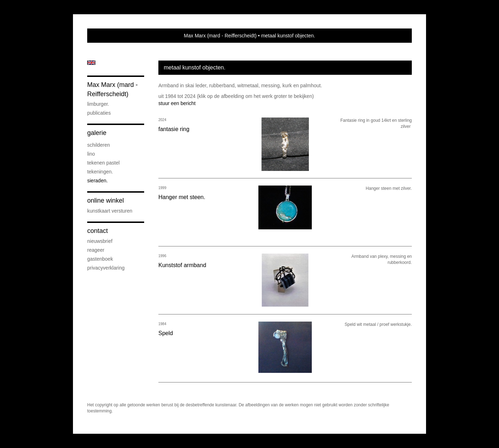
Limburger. (98, 104)
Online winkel (106, 200)
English (91, 63)
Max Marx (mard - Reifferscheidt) (220, 36)
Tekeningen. (100, 172)
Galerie (97, 133)
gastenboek (100, 259)
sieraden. (98, 181)
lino (91, 154)
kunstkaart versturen (110, 211)
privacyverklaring (106, 268)
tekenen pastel (103, 163)
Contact (98, 231)
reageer (96, 250)
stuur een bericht (177, 103)
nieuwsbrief (100, 241)
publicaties (99, 113)
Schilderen (99, 145)
